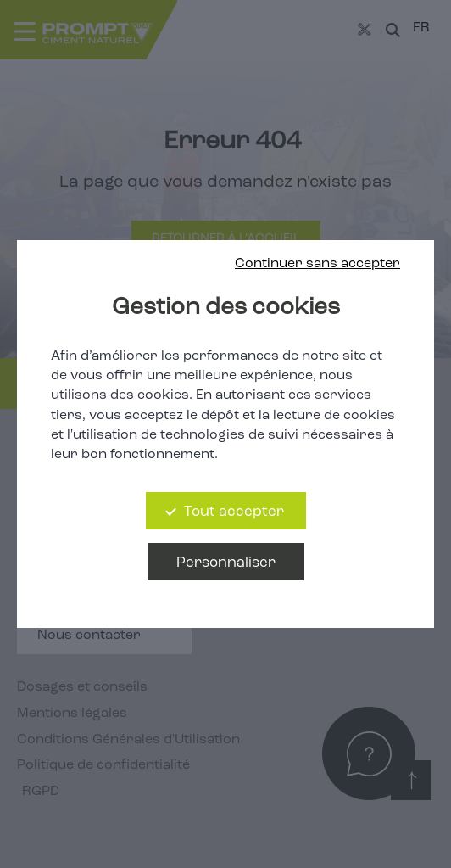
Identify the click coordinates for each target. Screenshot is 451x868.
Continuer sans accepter (317, 264)
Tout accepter (234, 512)
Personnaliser (226, 563)
